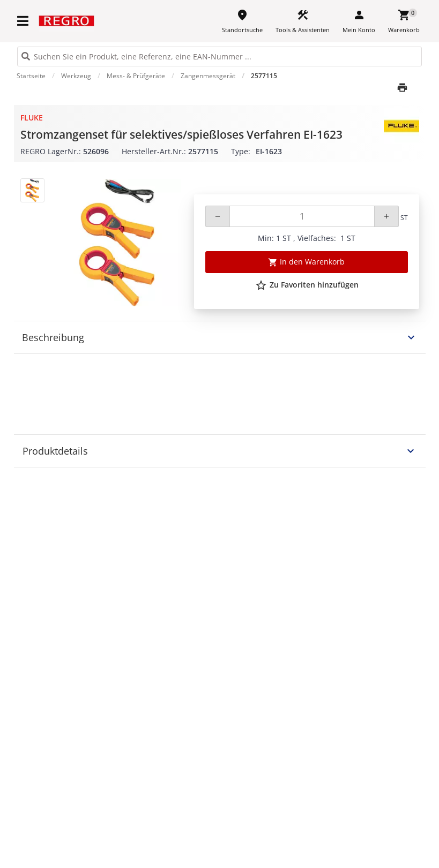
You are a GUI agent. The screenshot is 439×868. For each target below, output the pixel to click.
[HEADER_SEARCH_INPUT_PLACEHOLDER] (219, 56)
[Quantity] (302, 216)
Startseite (31, 76)
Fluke (32, 118)
